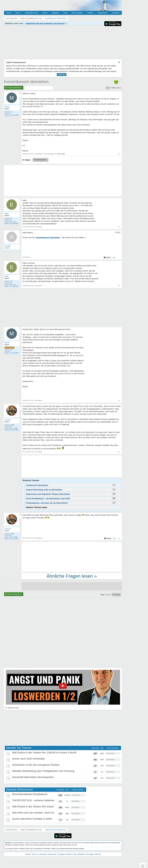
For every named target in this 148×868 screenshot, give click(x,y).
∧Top (143, 865)
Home (9, 13)
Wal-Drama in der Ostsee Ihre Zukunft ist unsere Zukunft (44, 753)
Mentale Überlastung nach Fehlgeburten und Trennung (43, 771)
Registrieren (103, 13)
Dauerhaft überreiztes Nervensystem (33, 777)
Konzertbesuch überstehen (26, 82)
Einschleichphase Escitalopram (30, 794)
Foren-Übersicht (11, 830)
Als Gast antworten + (14, 88)
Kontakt (28, 854)
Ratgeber (55, 13)
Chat (65, 13)
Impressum (43, 854)
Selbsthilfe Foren (31, 13)
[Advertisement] (72, 557)
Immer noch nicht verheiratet (28, 759)
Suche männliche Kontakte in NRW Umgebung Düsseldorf (45, 819)
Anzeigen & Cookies (65, 854)
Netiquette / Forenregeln (86, 854)
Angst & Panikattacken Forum (31, 830)
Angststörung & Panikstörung (56, 830)
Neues (18, 13)
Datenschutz (52, 854)
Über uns (35, 854)
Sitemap (98, 854)
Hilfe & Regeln (77, 13)
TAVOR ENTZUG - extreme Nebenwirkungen (38, 800)
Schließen (62, 75)
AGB (74, 854)
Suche (45, 13)
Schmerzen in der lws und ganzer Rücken (36, 765)
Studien (90, 13)
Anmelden (116, 13)
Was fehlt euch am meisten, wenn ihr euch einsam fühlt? (44, 813)
